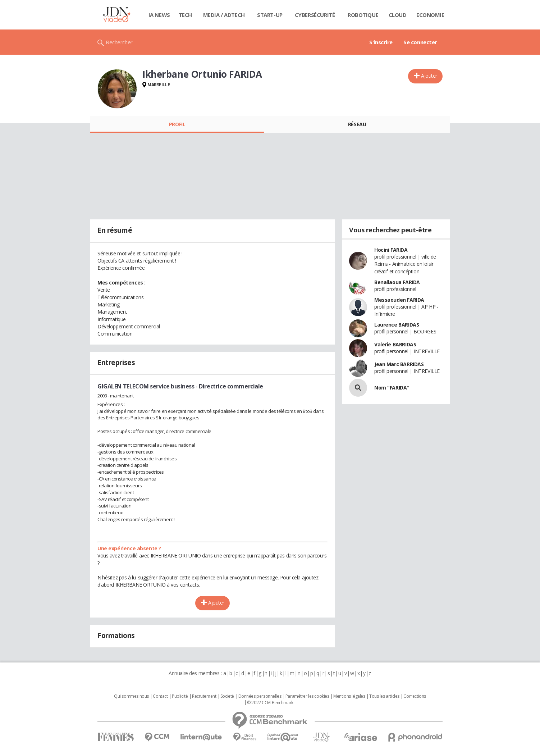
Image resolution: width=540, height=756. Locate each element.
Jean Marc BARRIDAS (399, 364)
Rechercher (119, 42)
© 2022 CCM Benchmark (270, 703)
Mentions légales (349, 696)
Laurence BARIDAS (397, 325)
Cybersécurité (315, 15)
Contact (160, 696)
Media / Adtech (224, 15)
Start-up (270, 15)
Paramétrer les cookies (307, 696)
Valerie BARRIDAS (395, 344)
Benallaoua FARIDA (397, 282)
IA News (159, 15)
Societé (227, 696)
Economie (430, 15)
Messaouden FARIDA (399, 300)
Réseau (357, 124)
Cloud (398, 15)
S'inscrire (381, 42)
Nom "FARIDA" (392, 388)
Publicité (180, 696)
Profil (177, 124)
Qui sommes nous (131, 696)
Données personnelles (260, 696)
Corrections (415, 696)
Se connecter (420, 42)
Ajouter (429, 76)
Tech (185, 15)
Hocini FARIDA (391, 250)
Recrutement (204, 696)
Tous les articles (384, 696)
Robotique (363, 15)
